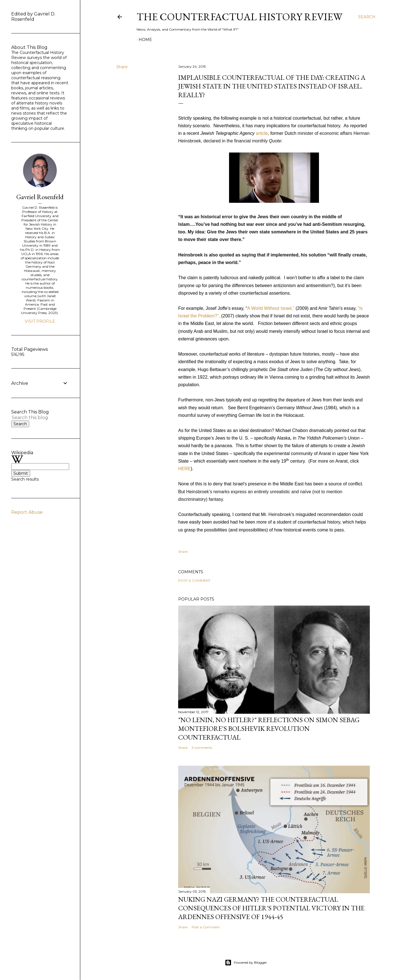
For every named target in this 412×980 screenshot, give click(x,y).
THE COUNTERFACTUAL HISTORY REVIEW (239, 17)
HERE (184, 469)
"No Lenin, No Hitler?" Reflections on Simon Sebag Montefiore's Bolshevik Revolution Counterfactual (269, 728)
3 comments (202, 748)
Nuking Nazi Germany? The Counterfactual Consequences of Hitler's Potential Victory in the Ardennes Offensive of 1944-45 (271, 908)
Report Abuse (27, 512)
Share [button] (122, 67)
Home (145, 40)
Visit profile (40, 321)
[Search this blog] (33, 418)
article (262, 133)
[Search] (367, 17)
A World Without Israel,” (271, 308)
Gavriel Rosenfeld (40, 197)
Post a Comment (194, 580)
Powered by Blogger (246, 963)
